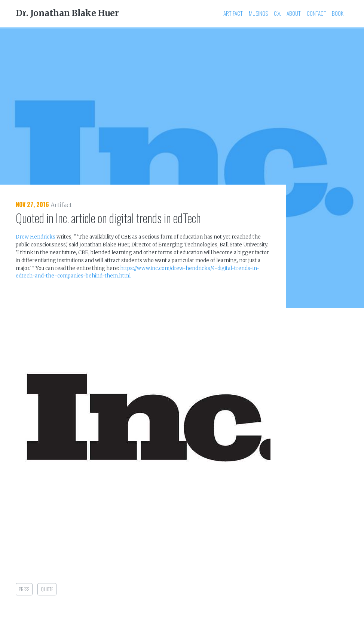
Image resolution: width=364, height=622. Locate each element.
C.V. (277, 13)
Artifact (233, 13)
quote (47, 589)
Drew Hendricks (36, 237)
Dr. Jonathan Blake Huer (67, 13)
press (24, 589)
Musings (258, 13)
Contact (316, 13)
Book (338, 13)
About (294, 13)
